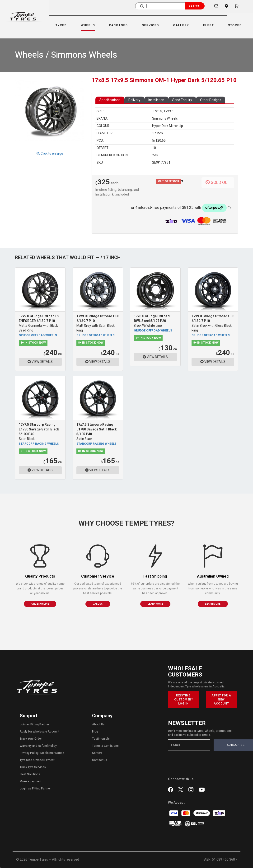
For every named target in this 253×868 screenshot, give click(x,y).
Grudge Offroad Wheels (38, 335)
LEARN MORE (155, 604)
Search (194, 6)
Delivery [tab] (134, 100)
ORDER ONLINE (40, 604)
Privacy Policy (29, 753)
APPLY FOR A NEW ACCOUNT (221, 700)
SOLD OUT (218, 183)
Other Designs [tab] (211, 100)
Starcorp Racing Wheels (39, 444)
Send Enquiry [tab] (182, 100)
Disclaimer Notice (52, 753)
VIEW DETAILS (40, 362)
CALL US (98, 604)
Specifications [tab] (110, 100)
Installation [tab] (156, 100)
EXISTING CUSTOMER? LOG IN (184, 700)
